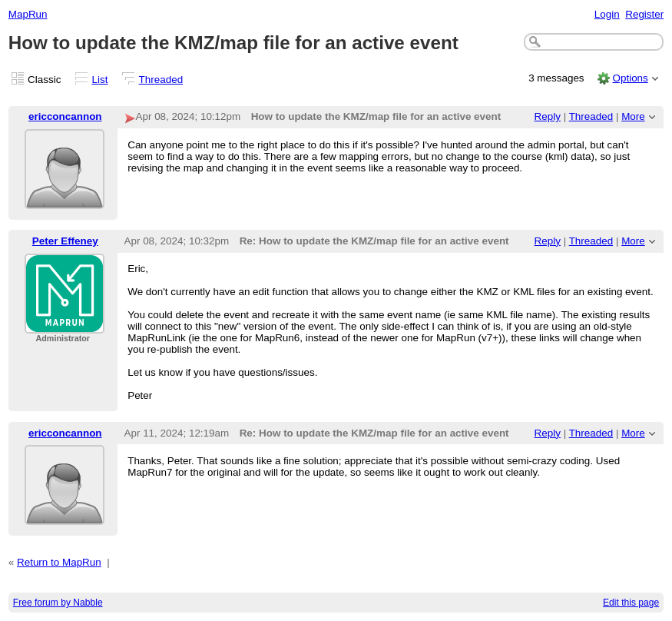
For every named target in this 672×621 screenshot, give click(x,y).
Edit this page (631, 603)
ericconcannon (65, 116)
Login (607, 14)
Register (644, 14)
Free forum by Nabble (58, 603)
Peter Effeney (65, 241)
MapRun (28, 14)
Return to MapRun (59, 562)
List (100, 80)
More (633, 116)
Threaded (161, 80)
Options (630, 78)
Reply (548, 116)
